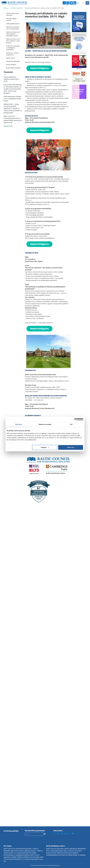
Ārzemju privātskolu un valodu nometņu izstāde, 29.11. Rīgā (44, 8)
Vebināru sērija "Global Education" (12, 14)
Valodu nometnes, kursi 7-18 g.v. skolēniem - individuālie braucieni (14, 34)
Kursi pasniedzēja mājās (13, 61)
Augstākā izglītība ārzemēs (11, 20)
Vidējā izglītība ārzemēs (13, 24)
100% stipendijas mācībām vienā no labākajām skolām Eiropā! (12, 99)
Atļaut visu (71, 447)
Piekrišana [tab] (19, 424)
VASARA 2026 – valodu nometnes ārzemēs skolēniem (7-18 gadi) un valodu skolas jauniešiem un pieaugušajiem (13, 109)
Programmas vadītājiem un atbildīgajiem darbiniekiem (13, 48)
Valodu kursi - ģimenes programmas (13, 54)
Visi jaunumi (8, 126)
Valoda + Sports (11, 58)
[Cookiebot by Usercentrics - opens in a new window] (76, 419)
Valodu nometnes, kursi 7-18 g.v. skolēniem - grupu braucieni (14, 41)
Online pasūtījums (11, 65)
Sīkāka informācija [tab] (45, 424)
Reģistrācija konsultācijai (13, 68)
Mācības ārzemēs (17, 8)
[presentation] (38, 842)
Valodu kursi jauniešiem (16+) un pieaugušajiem (13, 28)
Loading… (47, 663)
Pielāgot (45, 447)
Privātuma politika (11, 831)
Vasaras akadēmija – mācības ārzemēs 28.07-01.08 (12, 79)
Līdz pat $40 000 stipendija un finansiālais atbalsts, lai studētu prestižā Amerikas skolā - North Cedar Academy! (13, 89)
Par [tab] (71, 424)
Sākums (6, 8)
